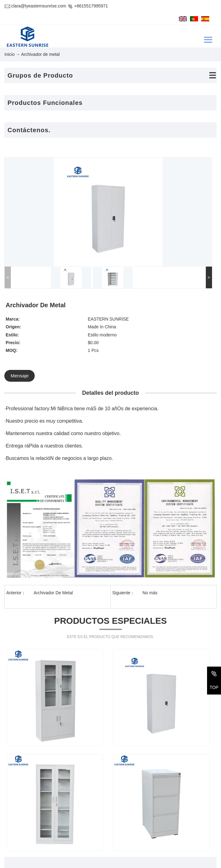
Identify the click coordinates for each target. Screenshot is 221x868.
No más (150, 496)
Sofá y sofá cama (134, 816)
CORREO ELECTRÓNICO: (31, 834)
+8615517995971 (88, 6)
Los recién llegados (181, 827)
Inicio (9, 51)
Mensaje (127, 240)
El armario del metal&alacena (146, 804)
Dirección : (15, 792)
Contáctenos (22, 776)
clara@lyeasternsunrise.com (35, 6)
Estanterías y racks (136, 827)
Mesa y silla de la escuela (188, 816)
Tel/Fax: (12, 822)
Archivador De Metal (53, 496)
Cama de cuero (178, 792)
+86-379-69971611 (40, 822)
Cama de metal (132, 792)
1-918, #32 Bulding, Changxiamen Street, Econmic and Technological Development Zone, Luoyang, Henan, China (62, 801)
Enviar (159, 709)
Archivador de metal (182, 804)
